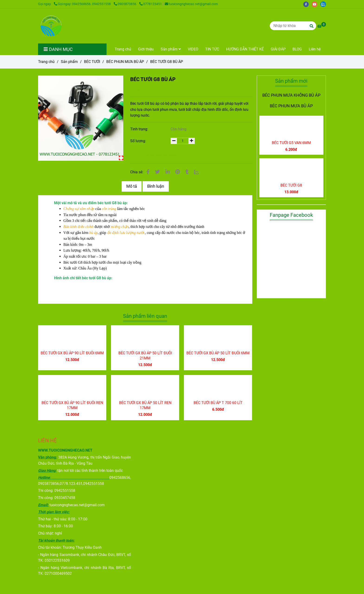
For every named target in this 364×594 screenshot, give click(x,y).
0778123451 (151, 4)
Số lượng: (139, 141)
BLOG (297, 49)
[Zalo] (196, 172)
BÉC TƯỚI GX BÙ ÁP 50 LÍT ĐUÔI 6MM (218, 353)
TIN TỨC (212, 49)
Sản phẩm (171, 49)
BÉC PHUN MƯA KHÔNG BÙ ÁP (291, 95)
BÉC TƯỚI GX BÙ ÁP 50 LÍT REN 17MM (145, 405)
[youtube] (316, 4)
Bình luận (156, 186)
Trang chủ (123, 49)
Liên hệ (315, 49)
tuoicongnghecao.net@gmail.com (191, 4)
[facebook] (307, 4)
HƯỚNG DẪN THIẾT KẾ (245, 49)
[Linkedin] (168, 172)
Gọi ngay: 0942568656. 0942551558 (83, 4)
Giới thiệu (146, 49)
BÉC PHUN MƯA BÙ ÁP (125, 62)
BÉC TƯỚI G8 (291, 185)
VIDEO (193, 49)
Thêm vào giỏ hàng (159, 155)
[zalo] (324, 4)
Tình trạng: (140, 129)
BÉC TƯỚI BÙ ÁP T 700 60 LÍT (218, 403)
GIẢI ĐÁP (278, 49)
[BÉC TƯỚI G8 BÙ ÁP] (51, 26)
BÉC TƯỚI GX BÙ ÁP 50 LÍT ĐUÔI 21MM (145, 356)
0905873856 (125, 4)
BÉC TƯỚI (92, 62)
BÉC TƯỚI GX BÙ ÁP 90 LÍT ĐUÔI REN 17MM (72, 405)
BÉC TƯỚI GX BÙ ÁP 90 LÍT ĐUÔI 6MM (72, 353)
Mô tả (132, 186)
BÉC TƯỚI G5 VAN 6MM (291, 143)
